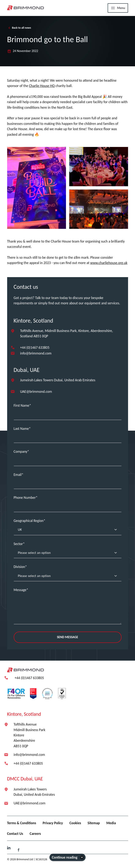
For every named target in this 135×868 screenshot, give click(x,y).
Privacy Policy (53, 823)
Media (111, 823)
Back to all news (19, 28)
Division (19, 567)
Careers (35, 834)
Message (20, 590)
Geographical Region (29, 521)
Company (21, 451)
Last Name (21, 429)
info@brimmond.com (36, 353)
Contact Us (15, 834)
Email (18, 475)
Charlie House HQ (42, 86)
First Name (22, 405)
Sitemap (94, 823)
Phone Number (25, 498)
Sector (18, 544)
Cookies (75, 823)
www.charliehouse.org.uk (109, 263)
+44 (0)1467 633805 (35, 348)
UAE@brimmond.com (36, 392)
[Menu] (118, 8)
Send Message (68, 637)
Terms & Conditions (22, 823)
